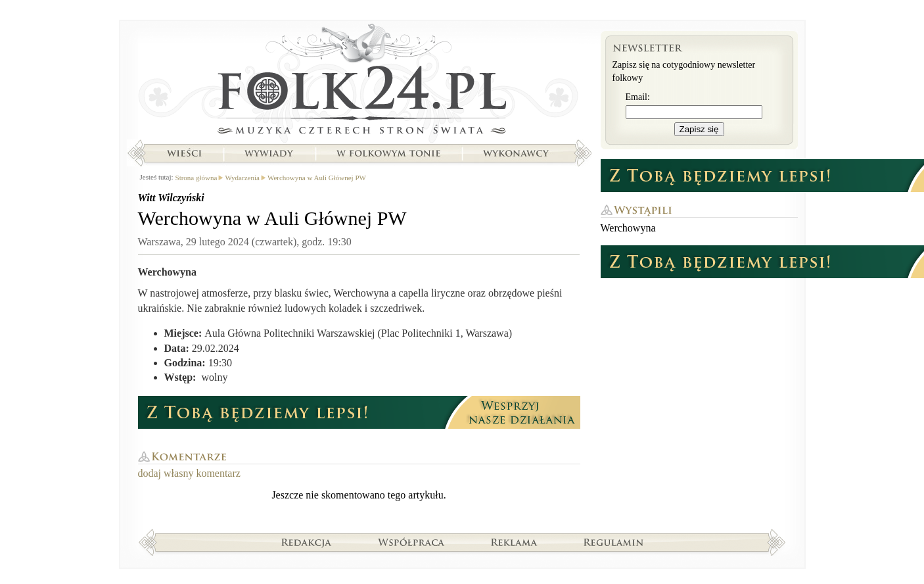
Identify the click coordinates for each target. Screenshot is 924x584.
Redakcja (307, 542)
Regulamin (613, 542)
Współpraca (411, 542)
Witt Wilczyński (171, 198)
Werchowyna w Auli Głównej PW (317, 178)
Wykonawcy (517, 153)
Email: (638, 97)
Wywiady (269, 153)
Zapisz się (699, 129)
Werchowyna (628, 228)
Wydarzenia (242, 178)
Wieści (184, 153)
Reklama (514, 542)
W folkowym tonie (388, 153)
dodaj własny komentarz (189, 473)
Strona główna (359, 82)
